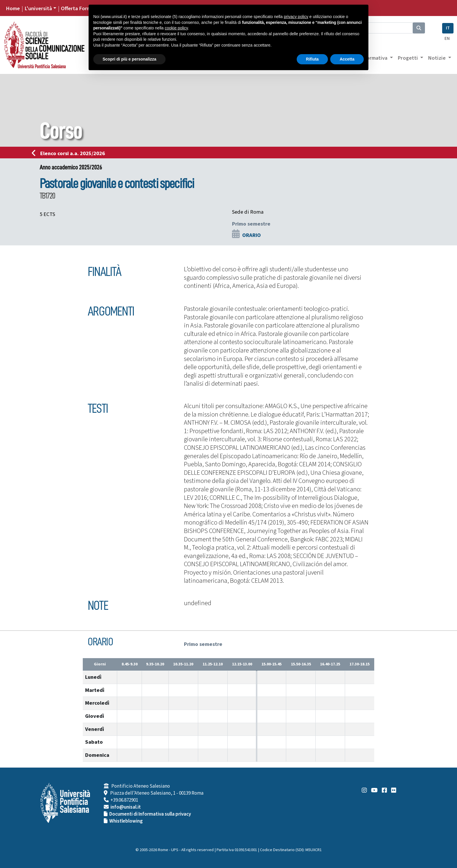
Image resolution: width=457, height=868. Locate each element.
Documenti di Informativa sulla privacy (150, 814)
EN (447, 39)
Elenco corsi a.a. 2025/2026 (70, 153)
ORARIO (252, 235)
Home (13, 8)
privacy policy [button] (296, 17)
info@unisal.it (126, 807)
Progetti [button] (408, 58)
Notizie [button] (437, 58)
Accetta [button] (347, 59)
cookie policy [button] (176, 28)
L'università (38, 8)
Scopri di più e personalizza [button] (129, 59)
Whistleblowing (126, 821)
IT (448, 28)
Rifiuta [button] (312, 59)
